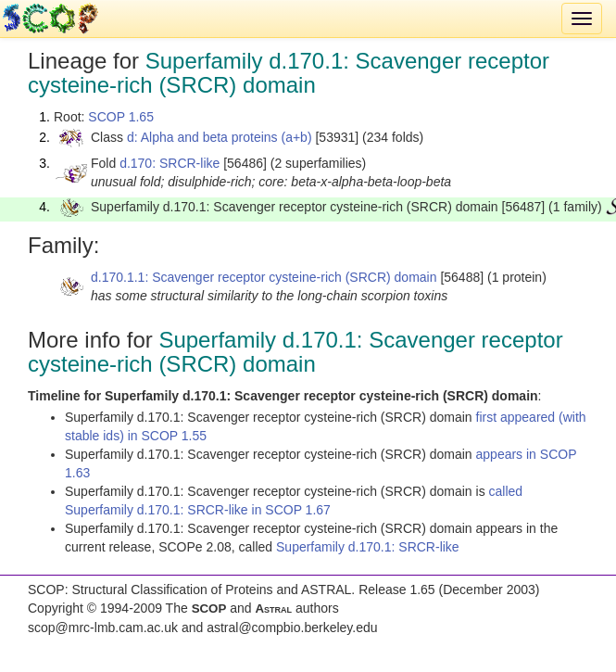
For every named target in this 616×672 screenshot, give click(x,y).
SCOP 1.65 (121, 117)
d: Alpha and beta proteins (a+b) (220, 137)
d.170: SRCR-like (170, 163)
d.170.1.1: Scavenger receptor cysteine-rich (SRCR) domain (264, 277)
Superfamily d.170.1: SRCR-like (368, 547)
